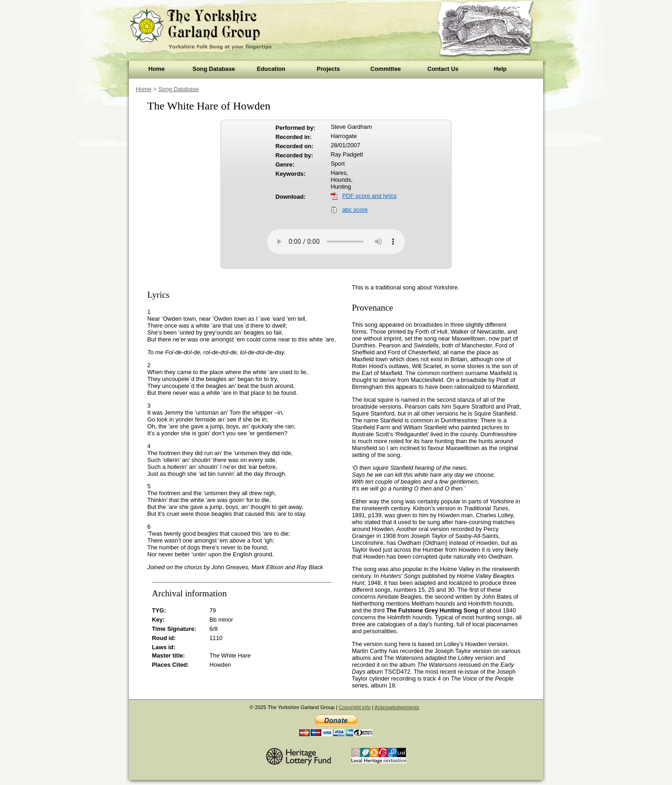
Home (156, 69)
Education (271, 69)
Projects (328, 69)
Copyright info (355, 707)
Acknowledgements (397, 707)
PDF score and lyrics (369, 196)
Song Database (214, 69)
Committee (386, 69)
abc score (355, 210)
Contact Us (443, 69)
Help (500, 69)
